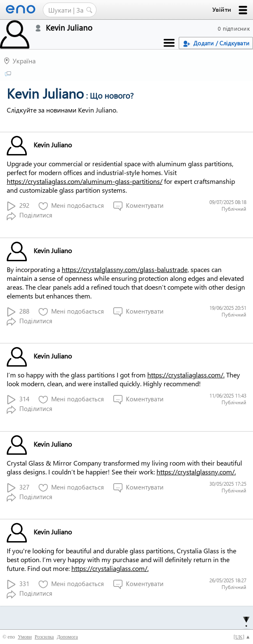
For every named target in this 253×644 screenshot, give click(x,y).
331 (18, 584)
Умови (25, 637)
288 (18, 312)
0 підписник (234, 28)
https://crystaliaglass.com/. (186, 375)
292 (18, 206)
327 (18, 488)
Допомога (67, 637)
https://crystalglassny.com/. (196, 472)
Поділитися (30, 216)
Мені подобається (71, 206)
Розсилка (44, 637)
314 (18, 399)
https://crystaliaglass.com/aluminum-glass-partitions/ (85, 181)
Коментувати (138, 206)
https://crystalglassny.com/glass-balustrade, (125, 269)
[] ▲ (242, 637)
